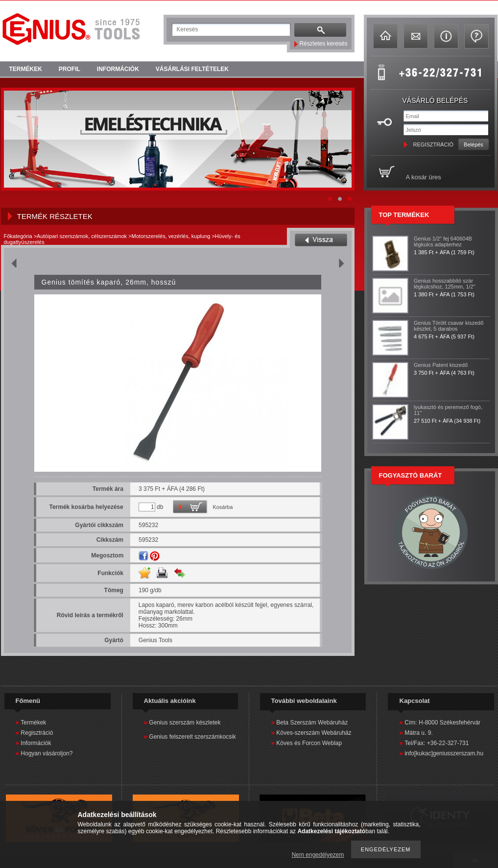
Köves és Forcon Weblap (309, 743)
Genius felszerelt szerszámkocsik (192, 737)
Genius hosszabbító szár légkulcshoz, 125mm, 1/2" (445, 284)
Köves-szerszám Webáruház (314, 733)
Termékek (33, 723)
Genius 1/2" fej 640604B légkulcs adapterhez (443, 241)
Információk (36, 743)
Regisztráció (37, 733)
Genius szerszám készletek (185, 723)
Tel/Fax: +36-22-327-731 (437, 743)
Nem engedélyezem (318, 855)
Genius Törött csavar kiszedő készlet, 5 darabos (449, 326)
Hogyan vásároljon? (47, 753)
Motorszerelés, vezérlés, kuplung (171, 236)
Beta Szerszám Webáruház (312, 723)
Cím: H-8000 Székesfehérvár (442, 723)
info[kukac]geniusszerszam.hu (444, 753)
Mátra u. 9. (418, 733)
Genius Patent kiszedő (441, 365)
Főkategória (18, 236)
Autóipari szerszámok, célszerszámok (82, 236)
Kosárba (223, 507)
